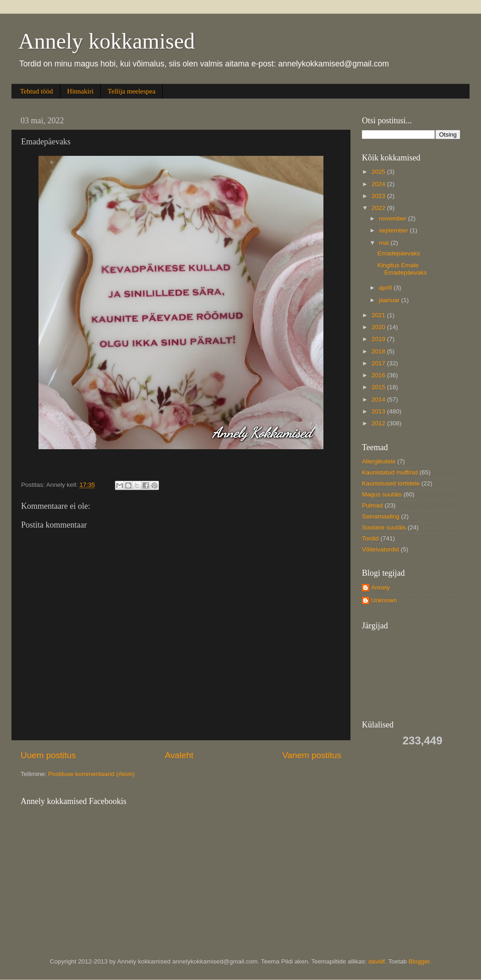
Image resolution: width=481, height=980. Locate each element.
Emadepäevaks (399, 253)
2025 (379, 172)
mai (385, 243)
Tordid (370, 538)
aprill (386, 288)
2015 (379, 387)
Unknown (384, 600)
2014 (379, 399)
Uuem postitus (48, 755)
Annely (380, 587)
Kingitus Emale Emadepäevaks (402, 269)
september (394, 230)
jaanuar (390, 300)
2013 (379, 411)
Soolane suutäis (384, 527)
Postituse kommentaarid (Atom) (91, 774)
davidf (377, 961)
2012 (379, 423)
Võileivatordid (380, 549)
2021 (379, 315)
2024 (379, 184)
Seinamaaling (381, 516)
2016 (379, 375)
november (394, 218)
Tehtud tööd (37, 91)
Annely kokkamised (107, 41)
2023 (379, 196)
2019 (379, 339)
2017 (379, 363)
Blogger (419, 961)
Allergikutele (379, 461)
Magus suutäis (382, 494)
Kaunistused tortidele (391, 483)
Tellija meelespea (131, 91)
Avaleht (179, 755)
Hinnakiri (81, 91)
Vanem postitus (312, 755)
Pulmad (372, 505)
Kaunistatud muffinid (390, 472)
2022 (379, 208)
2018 (379, 351)
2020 (379, 327)
